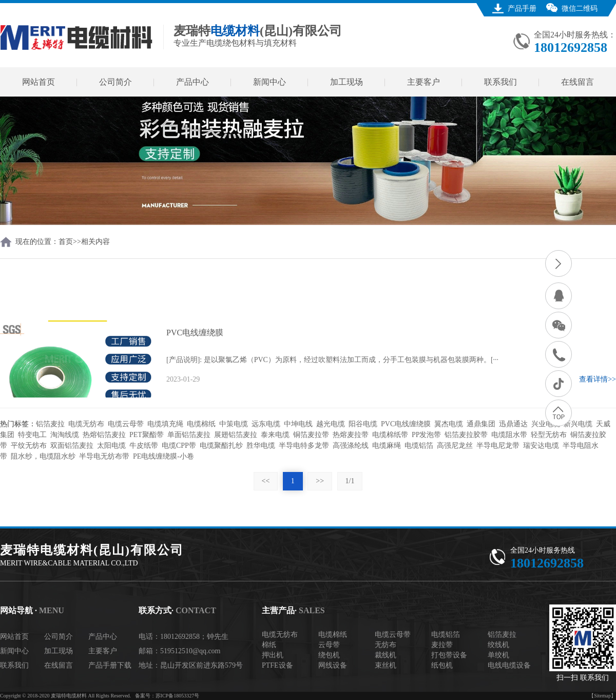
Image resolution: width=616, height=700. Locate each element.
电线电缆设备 (509, 665)
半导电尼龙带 (498, 446)
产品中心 (192, 82)
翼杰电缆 (449, 424)
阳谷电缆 (363, 424)
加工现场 (346, 82)
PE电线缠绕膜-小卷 (163, 456)
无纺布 (386, 645)
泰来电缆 (275, 435)
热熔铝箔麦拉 (104, 435)
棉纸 (269, 645)
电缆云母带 (126, 424)
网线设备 (333, 665)
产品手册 (522, 8)
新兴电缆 (578, 424)
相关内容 (95, 242)
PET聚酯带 (147, 435)
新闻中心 (269, 82)
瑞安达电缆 (541, 446)
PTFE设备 (277, 665)
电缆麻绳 (387, 446)
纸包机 (442, 665)
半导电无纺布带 (104, 456)
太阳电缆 (111, 446)
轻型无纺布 (549, 435)
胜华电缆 (261, 446)
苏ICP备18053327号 (178, 696)
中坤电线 (298, 424)
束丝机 (386, 665)
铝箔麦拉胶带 (466, 435)
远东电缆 (266, 424)
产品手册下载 (110, 665)
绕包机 (329, 655)
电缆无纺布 (86, 424)
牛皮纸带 (144, 446)
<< (266, 481)
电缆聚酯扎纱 (221, 446)
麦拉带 (442, 645)
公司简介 (115, 82)
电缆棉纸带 (390, 435)
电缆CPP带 (179, 446)
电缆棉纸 (201, 424)
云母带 (329, 645)
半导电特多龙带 (304, 446)
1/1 (350, 481)
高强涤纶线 (351, 446)
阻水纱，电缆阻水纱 (43, 456)
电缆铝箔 (419, 446)
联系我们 (500, 82)
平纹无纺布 (29, 446)
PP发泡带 (427, 435)
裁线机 (386, 655)
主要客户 (423, 82)
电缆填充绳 (165, 424)
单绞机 (498, 655)
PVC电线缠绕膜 (406, 424)
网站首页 (38, 82)
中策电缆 (234, 424)
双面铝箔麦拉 (72, 446)
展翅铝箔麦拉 (236, 435)
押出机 (273, 655)
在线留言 (577, 82)
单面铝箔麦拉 (189, 435)
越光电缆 (331, 424)
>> (320, 481)
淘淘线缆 (65, 435)
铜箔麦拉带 (311, 435)
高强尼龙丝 (455, 446)
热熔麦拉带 (351, 435)
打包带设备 (449, 655)
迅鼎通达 (513, 424)
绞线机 (498, 645)
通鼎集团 (481, 424)
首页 (66, 242)
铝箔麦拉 (50, 424)
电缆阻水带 (509, 435)
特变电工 (32, 435)
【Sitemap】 (602, 696)
